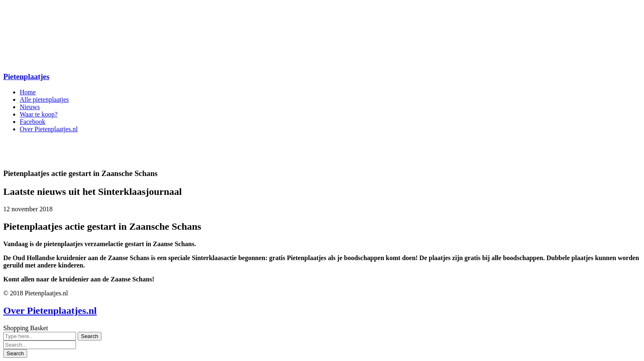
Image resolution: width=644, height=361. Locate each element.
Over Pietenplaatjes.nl (50, 311)
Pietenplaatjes (26, 77)
